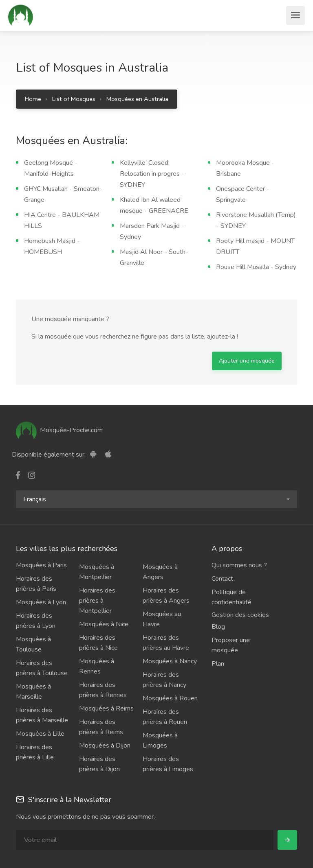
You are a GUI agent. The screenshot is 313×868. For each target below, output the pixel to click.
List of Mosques (74, 99)
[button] (156, 499)
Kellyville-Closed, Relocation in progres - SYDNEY (152, 174)
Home (33, 99)
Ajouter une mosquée (247, 361)
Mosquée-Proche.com (59, 430)
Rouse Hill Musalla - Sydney (256, 267)
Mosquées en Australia (137, 99)
